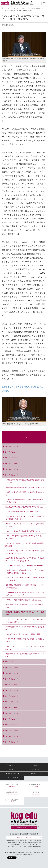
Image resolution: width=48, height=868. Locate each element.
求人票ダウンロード (12, 765)
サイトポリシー (36, 769)
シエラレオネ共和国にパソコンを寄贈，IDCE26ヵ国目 (25, 565)
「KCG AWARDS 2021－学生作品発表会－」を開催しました (25, 640)
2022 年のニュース (12, 469)
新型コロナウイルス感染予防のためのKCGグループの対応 (25, 606)
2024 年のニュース (12, 458)
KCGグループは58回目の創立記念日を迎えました (23, 600)
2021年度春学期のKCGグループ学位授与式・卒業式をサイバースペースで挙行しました (25, 559)
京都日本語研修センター (36, 785)
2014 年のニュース (12, 696)
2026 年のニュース (12, 446)
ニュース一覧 (14, 8)
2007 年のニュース (12, 736)
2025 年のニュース (12, 452)
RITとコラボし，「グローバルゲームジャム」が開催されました (25, 648)
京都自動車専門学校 (12, 793)
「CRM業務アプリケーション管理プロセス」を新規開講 (25, 628)
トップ (5, 8)
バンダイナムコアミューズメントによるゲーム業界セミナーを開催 (25, 579)
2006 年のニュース (12, 742)
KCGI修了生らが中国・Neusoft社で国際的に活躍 (23, 634)
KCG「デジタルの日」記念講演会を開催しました (23, 531)
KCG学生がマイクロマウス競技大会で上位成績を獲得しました (25, 481)
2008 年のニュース (12, 730)
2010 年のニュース (12, 719)
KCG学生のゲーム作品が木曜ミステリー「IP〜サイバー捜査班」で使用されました (25, 572)
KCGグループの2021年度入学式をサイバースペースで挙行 (25, 613)
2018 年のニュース (12, 673)
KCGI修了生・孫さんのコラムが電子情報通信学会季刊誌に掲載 (25, 545)
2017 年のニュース (12, 679)
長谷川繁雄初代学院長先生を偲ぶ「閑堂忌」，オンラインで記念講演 (25, 586)
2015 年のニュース (12, 690)
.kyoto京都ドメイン (36, 774)
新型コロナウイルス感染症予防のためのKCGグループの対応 (25, 655)
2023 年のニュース (12, 464)
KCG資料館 (36, 793)
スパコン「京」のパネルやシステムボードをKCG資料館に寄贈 (25, 525)
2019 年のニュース (12, 667)
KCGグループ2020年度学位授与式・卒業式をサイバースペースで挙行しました (25, 621)
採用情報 (36, 765)
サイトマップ (12, 769)
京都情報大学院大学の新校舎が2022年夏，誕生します (25, 487)
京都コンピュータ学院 (12, 785)
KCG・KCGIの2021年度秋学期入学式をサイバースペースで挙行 (24, 537)
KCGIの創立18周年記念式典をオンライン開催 (22, 512)
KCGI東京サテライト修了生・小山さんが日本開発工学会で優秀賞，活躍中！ (25, 518)
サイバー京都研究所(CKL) (12, 801)
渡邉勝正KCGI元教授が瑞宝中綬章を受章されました (24, 507)
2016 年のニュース (12, 685)
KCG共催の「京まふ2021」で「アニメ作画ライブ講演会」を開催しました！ (25, 552)
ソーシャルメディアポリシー (12, 774)
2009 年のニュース (12, 725)
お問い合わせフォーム (24, 837)
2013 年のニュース (12, 702)
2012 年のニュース (12, 708)
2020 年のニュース (12, 662)
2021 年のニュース (12, 475)
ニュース (24, 437)
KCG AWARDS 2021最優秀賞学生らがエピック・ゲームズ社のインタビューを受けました (25, 594)
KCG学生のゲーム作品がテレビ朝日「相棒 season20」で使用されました (25, 501)
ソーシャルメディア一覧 (12, 778)
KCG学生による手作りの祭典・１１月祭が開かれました (25, 493)
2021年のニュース (26, 8)
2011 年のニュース (12, 713)
